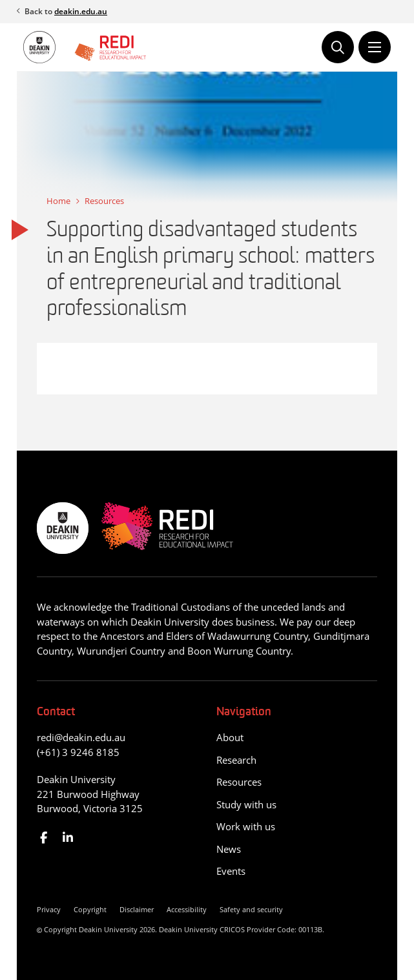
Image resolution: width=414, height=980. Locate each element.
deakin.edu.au (81, 11)
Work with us (246, 826)
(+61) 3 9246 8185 (78, 752)
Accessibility (187, 909)
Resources (104, 201)
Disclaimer (137, 909)
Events (231, 871)
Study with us (246, 804)
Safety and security (251, 909)
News (229, 849)
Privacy (49, 909)
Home (58, 201)
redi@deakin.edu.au (81, 737)
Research (236, 760)
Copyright (90, 909)
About (230, 737)
